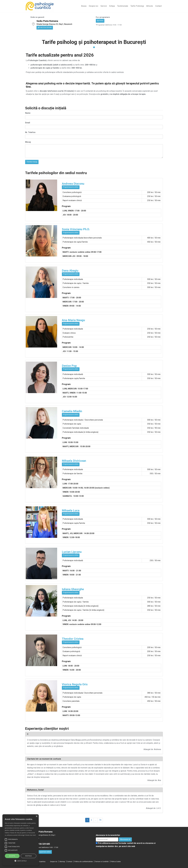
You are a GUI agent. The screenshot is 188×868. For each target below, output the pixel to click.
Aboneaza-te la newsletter (108, 835)
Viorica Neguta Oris (75, 684)
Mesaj (28, 142)
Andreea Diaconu (73, 184)
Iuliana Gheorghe (73, 589)
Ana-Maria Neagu (73, 320)
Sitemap (62, 862)
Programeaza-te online (71, 187)
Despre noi (93, 6)
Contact (158, 6)
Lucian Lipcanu (72, 552)
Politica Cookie (116, 862)
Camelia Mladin (72, 411)
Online (100, 21)
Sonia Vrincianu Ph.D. (76, 229)
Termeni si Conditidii (102, 862)
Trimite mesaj (32, 162)
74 (100, 820)
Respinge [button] (29, 856)
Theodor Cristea (73, 639)
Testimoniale (123, 6)
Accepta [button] (12, 856)
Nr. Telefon (30, 132)
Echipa (112, 6)
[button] (21, 861)
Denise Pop (69, 366)
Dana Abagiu (70, 271)
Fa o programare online (42, 852)
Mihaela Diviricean (74, 461)
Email (28, 123)
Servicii (104, 6)
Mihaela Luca (71, 510)
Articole (150, 6)
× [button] (37, 816)
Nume (28, 113)
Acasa (84, 6)
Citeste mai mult (30, 835)
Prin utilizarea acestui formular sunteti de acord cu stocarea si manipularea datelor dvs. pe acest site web (126, 845)
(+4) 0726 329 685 (45, 27)
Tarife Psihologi (137, 6)
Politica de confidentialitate (84, 862)
